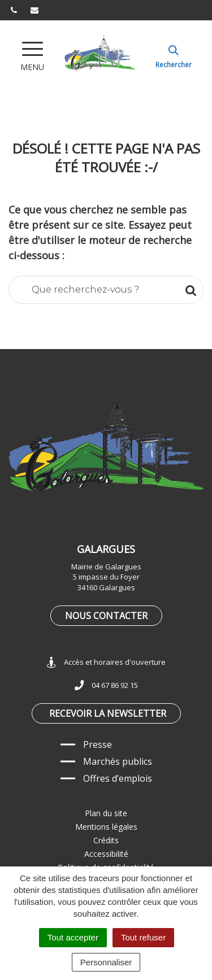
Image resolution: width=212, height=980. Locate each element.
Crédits (106, 840)
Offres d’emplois (118, 778)
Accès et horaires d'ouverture (106, 662)
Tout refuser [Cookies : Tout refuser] (143, 937)
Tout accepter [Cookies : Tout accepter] (73, 937)
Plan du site (106, 813)
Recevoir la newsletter (108, 713)
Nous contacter (106, 616)
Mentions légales (106, 827)
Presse (98, 744)
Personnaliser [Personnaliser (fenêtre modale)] (106, 962)
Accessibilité (106, 854)
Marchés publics (118, 761)
